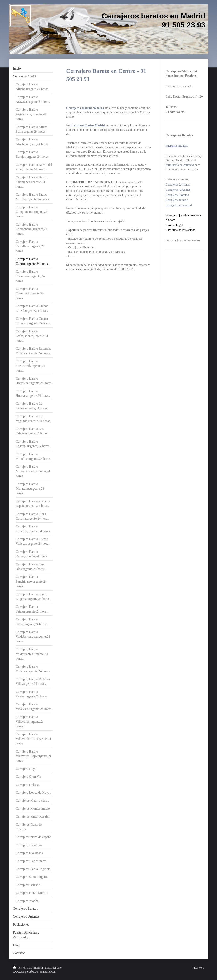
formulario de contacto (180, 165)
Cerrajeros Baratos (177, 195)
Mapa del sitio (53, 968)
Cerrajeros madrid (177, 200)
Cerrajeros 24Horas (178, 184)
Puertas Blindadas (177, 146)
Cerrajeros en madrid (179, 205)
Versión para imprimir (28, 968)
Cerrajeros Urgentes (178, 190)
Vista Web (198, 968)
